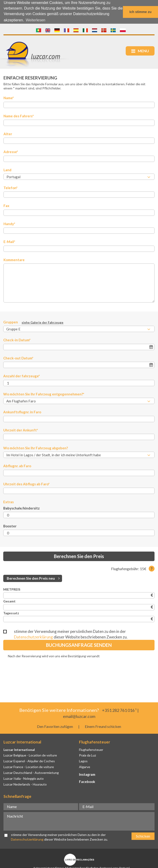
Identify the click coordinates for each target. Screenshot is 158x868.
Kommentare (14, 260)
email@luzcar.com (79, 716)
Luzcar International (19, 749)
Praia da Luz (87, 755)
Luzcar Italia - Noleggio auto (24, 778)
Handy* (9, 224)
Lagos (83, 761)
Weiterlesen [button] (36, 20)
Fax (6, 205)
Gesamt (9, 601)
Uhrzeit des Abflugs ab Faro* (26, 484)
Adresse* (11, 152)
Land (7, 170)
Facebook (87, 781)
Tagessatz (11, 613)
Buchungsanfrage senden (79, 645)
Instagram (87, 774)
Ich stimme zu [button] (140, 12)
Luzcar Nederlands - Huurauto (25, 784)
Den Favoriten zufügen (55, 726)
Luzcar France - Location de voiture (29, 767)
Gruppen (33, 322)
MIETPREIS (12, 589)
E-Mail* (9, 241)
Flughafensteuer (91, 749)
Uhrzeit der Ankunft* (21, 430)
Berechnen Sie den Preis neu (33, 578)
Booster (10, 526)
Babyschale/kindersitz (21, 508)
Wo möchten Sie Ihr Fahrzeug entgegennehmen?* (44, 394)
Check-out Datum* (18, 358)
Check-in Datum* (17, 340)
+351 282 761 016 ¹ (119, 710)
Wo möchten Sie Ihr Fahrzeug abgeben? (36, 448)
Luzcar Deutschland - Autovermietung (31, 772)
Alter (8, 134)
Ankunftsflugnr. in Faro (22, 412)
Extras (8, 502)
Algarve (85, 767)
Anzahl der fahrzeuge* (22, 376)
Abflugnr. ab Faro (17, 466)
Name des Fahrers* (19, 116)
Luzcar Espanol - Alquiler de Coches (29, 761)
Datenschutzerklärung (33, 637)
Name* (9, 98)
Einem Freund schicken (103, 726)
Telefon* (11, 187)
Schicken (143, 836)
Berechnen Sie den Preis (79, 556)
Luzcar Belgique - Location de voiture (30, 755)
